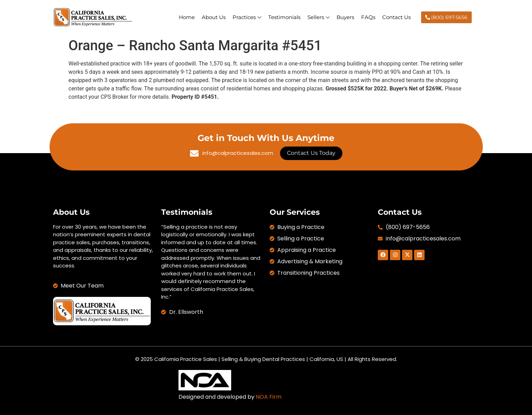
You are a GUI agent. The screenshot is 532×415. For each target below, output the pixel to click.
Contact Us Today (311, 153)
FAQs (368, 17)
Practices (247, 17)
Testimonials (284, 17)
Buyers (345, 17)
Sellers (319, 17)
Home (187, 17)
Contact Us (396, 17)
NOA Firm (269, 397)
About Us (214, 17)
